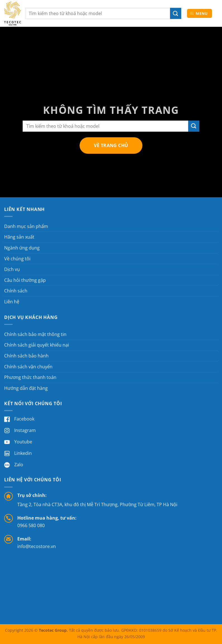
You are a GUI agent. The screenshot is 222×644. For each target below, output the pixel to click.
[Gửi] (194, 126)
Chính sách (16, 291)
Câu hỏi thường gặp (25, 280)
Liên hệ (12, 302)
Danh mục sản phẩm (26, 226)
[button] (200, 14)
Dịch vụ (12, 269)
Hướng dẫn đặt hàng (26, 388)
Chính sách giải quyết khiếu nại (37, 345)
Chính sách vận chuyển (28, 367)
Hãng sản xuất (19, 237)
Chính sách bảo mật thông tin (35, 334)
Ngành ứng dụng (22, 248)
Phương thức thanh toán (30, 377)
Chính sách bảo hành (26, 356)
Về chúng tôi (17, 259)
